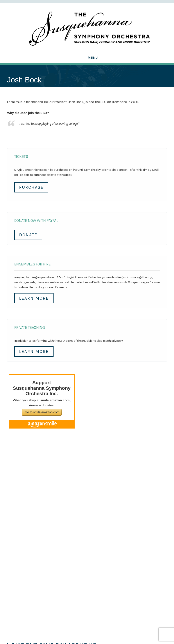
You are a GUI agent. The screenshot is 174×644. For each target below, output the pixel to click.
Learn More (34, 298)
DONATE (28, 235)
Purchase (31, 187)
